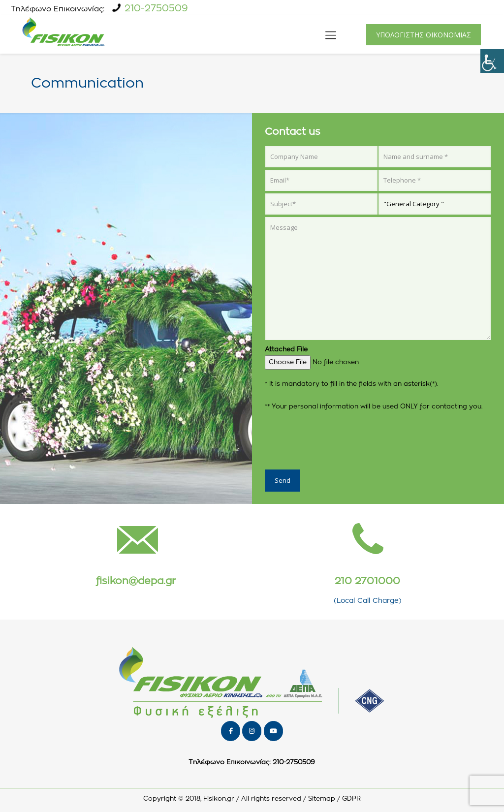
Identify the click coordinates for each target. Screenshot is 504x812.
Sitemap (322, 799)
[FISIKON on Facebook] (231, 731)
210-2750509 (156, 9)
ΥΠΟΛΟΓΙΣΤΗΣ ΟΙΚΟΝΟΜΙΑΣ (424, 35)
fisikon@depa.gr (136, 581)
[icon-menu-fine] (331, 34)
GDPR (351, 799)
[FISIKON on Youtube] (273, 731)
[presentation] (340, 439)
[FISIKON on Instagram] (252, 731)
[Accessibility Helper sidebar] (492, 61)
